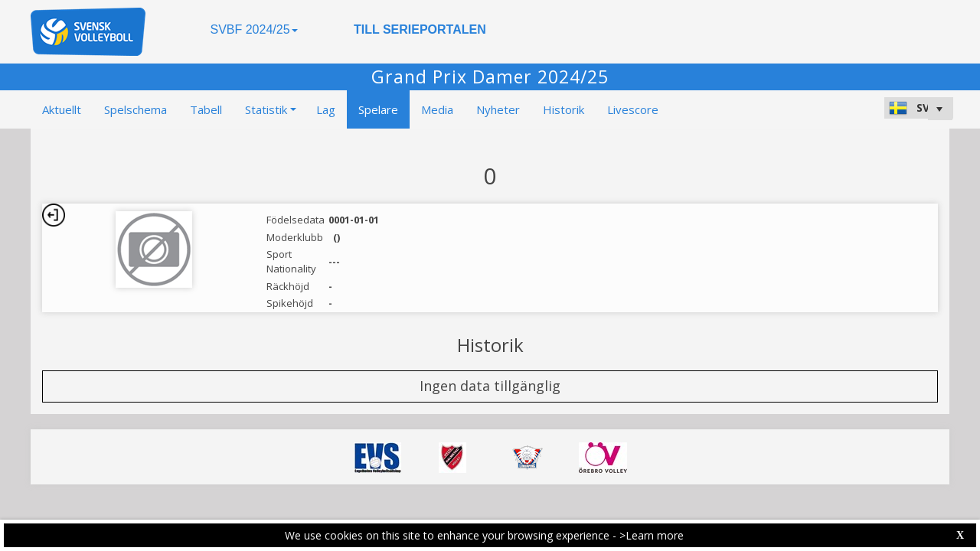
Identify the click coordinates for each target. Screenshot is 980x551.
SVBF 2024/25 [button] (253, 29)
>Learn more (652, 535)
